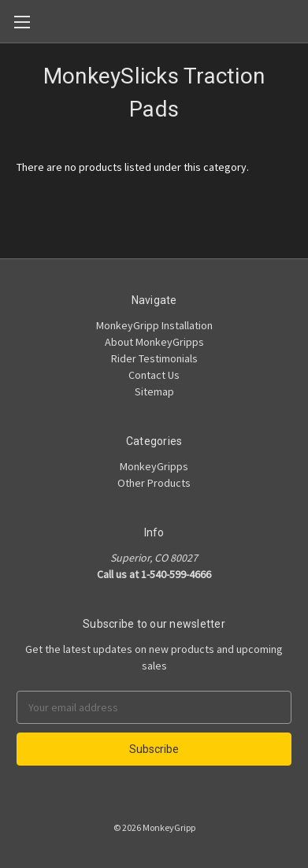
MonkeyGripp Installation (154, 325)
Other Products (154, 483)
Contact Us (154, 375)
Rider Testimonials (154, 358)
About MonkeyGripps (154, 342)
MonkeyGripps (154, 466)
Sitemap (154, 391)
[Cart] (299, 20)
